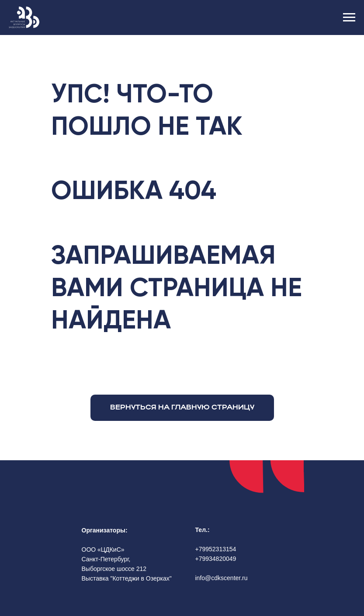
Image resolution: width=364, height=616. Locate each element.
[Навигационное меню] (349, 17)
